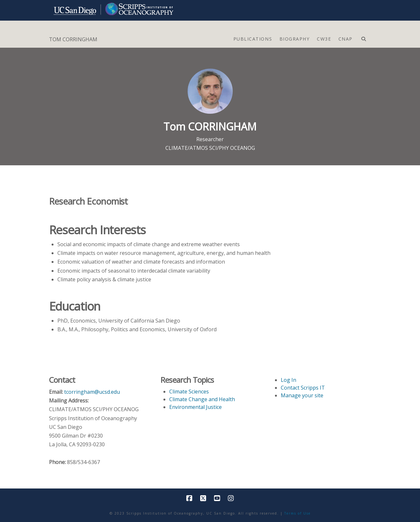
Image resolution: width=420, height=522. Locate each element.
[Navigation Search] (363, 37)
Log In (288, 380)
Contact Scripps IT (303, 388)
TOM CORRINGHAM (73, 39)
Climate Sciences (189, 391)
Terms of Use (298, 513)
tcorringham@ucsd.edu (92, 392)
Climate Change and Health (202, 399)
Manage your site (302, 395)
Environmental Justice (195, 407)
